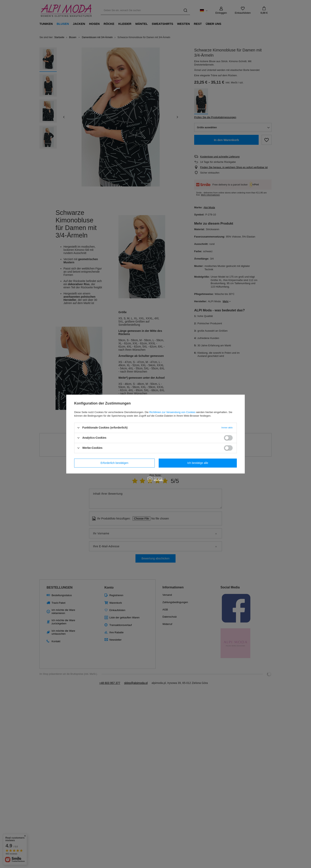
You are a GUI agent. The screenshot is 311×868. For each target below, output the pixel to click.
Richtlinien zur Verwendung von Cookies (172, 412)
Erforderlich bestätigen (114, 463)
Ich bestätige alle (198, 463)
